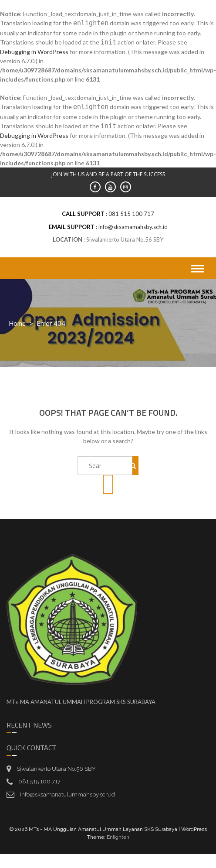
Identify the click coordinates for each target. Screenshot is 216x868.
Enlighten (118, 837)
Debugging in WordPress (34, 52)
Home (17, 323)
